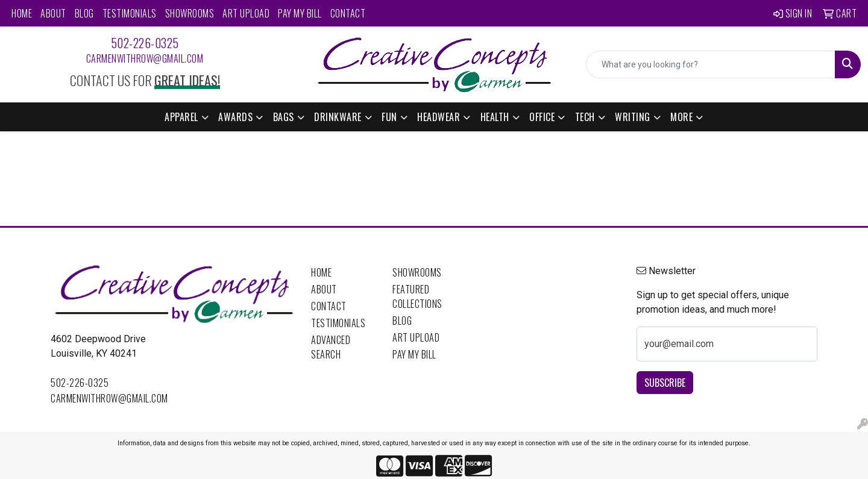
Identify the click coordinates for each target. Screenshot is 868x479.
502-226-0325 (145, 43)
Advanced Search (331, 347)
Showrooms (190, 13)
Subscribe (665, 383)
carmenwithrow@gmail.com (145, 58)
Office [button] (542, 117)
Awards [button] (235, 117)
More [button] (681, 117)
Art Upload (246, 13)
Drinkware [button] (338, 117)
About (53, 13)
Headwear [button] (439, 117)
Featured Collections (417, 296)
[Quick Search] (711, 64)
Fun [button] (389, 117)
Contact (348, 13)
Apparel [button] (181, 117)
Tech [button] (585, 117)
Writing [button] (633, 117)
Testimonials (130, 13)
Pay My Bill (300, 13)
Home (22, 13)
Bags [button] (284, 117)
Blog (84, 13)
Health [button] (495, 117)
